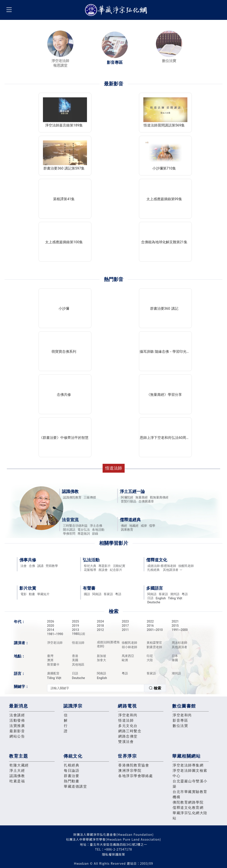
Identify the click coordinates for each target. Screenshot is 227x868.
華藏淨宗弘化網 (117, 10)
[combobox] (107, 688)
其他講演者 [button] (173, 570)
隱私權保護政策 (113, 854)
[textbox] (96, 688)
